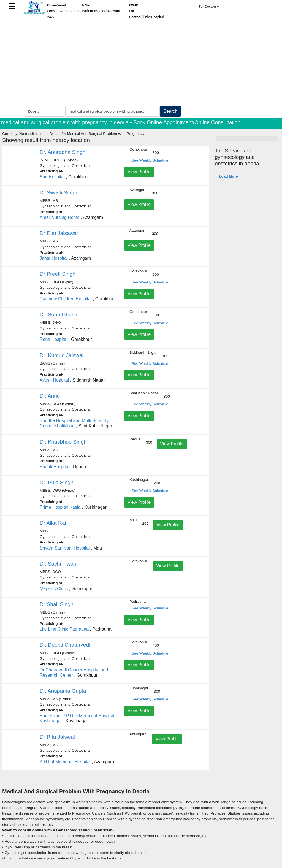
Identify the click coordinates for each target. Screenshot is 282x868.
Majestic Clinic (54, 589)
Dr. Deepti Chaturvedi (65, 645)
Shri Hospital (52, 177)
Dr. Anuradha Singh (63, 152)
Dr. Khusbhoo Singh (63, 442)
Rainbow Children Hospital (66, 299)
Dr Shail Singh (57, 604)
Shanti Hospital (55, 467)
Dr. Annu (50, 396)
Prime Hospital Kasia (60, 507)
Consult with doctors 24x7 (63, 11)
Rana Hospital (54, 339)
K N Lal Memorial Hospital (65, 762)
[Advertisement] (141, 63)
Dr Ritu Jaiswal (57, 737)
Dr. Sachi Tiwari (58, 564)
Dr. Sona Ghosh (59, 314)
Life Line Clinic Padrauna (64, 629)
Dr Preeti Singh (58, 274)
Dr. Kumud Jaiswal (62, 355)
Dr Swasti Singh (59, 193)
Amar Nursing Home (60, 217)
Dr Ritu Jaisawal (59, 233)
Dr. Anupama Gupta (63, 691)
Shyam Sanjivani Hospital (65, 548)
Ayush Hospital (54, 380)
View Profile (139, 172)
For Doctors (209, 6)
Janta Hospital (54, 258)
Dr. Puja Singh (57, 482)
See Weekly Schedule (150, 160)
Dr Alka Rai (53, 523)
